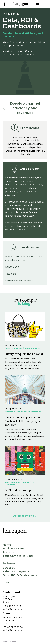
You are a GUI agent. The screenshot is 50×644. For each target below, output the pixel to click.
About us (9, 552)
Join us (6, 582)
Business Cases (13, 548)
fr (32, 4)
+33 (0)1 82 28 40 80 (13, 627)
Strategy (9, 568)
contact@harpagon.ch (13, 609)
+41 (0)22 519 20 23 (12, 606)
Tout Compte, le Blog (18, 556)
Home (7, 545)
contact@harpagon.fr (13, 630)
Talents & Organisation (19, 571)
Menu (44, 4)
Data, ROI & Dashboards (20, 575)
